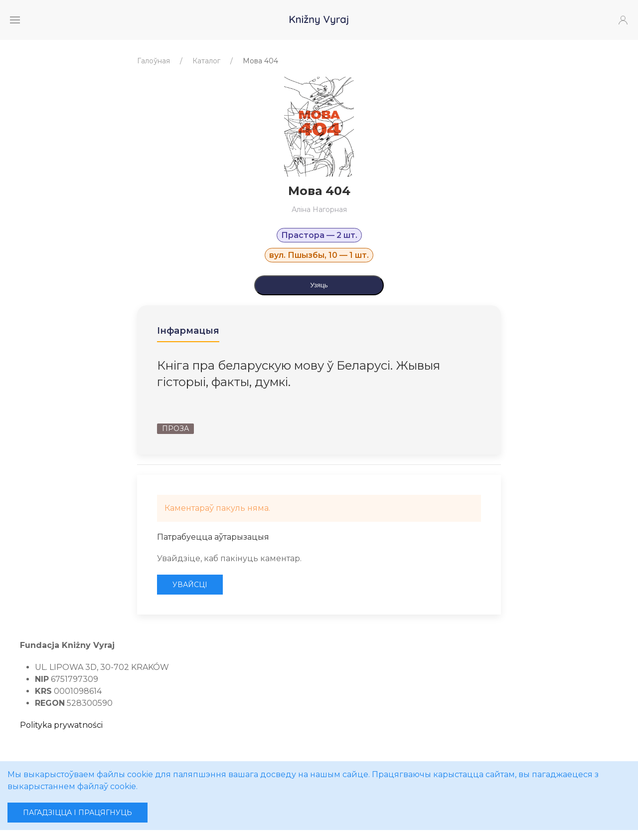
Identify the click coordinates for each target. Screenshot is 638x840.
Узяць (319, 285)
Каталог (206, 61)
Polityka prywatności (61, 725)
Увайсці (190, 585)
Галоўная (154, 61)
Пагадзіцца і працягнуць (78, 813)
